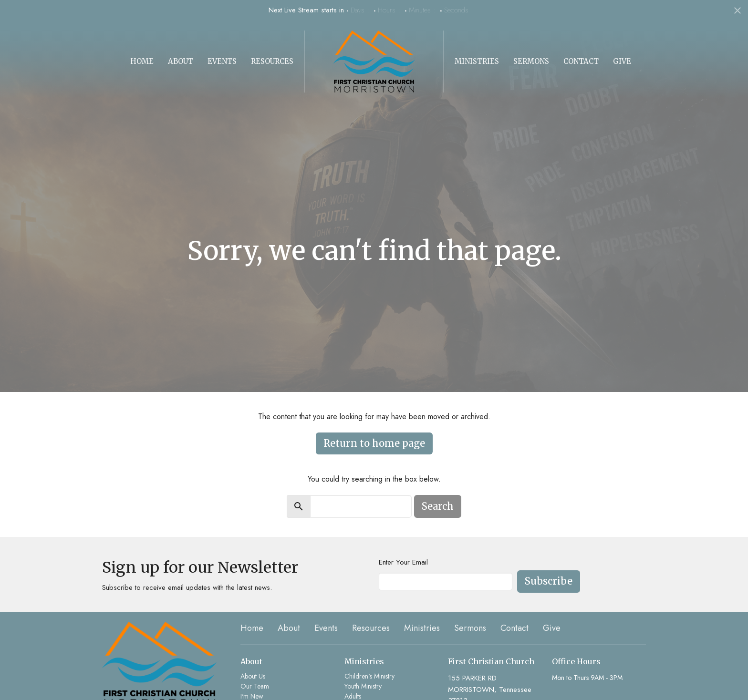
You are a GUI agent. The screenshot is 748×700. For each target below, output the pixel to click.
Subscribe (549, 581)
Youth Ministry (363, 686)
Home (142, 61)
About (181, 61)
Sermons (531, 61)
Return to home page (374, 443)
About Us (253, 676)
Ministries (477, 61)
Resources (272, 61)
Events (222, 61)
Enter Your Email (403, 562)
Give (622, 61)
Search (438, 506)
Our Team (255, 686)
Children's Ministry (369, 676)
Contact (581, 61)
